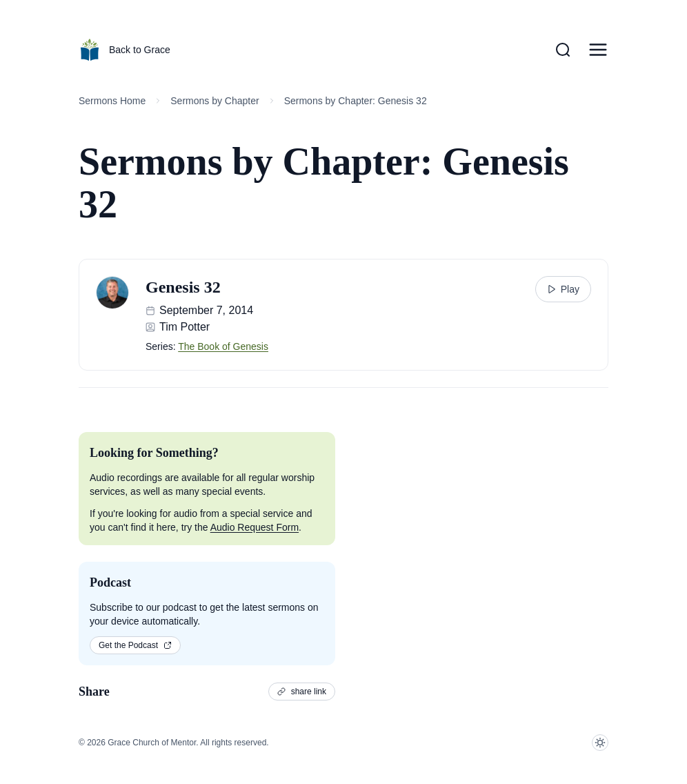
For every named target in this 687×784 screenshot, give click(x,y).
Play (563, 289)
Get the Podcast (135, 645)
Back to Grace (125, 50)
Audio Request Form (255, 527)
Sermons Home (112, 101)
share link (302, 692)
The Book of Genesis (223, 346)
